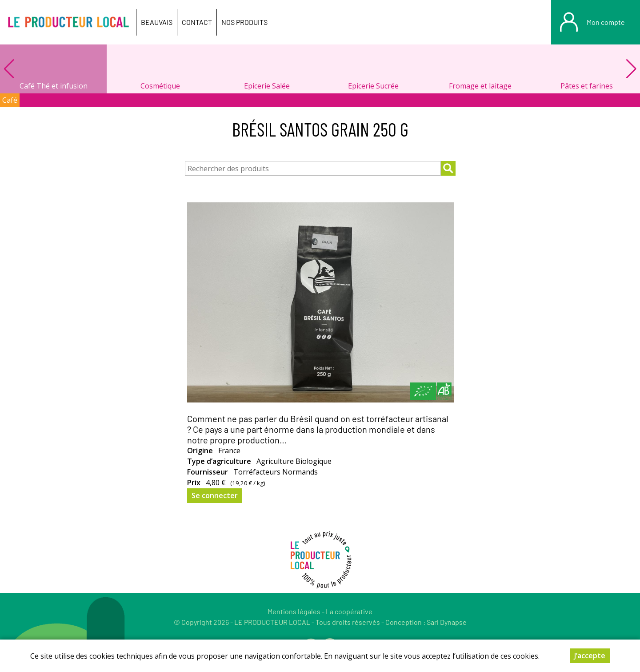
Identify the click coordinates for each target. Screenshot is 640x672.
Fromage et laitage (480, 86)
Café (10, 100)
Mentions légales (294, 611)
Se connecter (215, 495)
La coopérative (349, 611)
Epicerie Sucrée (373, 86)
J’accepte (590, 659)
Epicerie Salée (267, 86)
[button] (631, 69)
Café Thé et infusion (54, 86)
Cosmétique (160, 86)
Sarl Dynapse (447, 622)
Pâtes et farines (587, 86)
